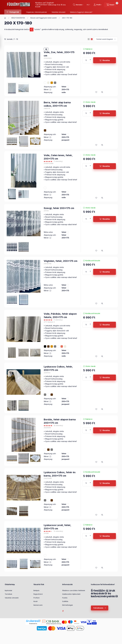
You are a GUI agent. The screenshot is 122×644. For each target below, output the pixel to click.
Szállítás (65, 601)
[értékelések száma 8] (53, 426)
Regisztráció (38, 594)
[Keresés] (78, 5)
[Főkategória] (5, 18)
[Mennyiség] (86, 60)
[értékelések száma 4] (53, 531)
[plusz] (90, 59)
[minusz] (90, 62)
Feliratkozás (98, 608)
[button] (13, 12)
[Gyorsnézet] (102, 92)
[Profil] (98, 5)
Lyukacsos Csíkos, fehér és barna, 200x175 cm (60, 474)
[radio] (89, 39)
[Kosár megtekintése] (111, 5)
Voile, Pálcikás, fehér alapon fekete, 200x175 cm (60, 315)
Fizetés (65, 598)
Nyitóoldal (8, 590)
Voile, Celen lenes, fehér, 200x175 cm (58, 157)
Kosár (36, 601)
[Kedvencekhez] (96, 92)
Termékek (8, 594)
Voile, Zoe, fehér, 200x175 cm (59, 54)
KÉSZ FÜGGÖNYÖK (18, 18)
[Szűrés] (2, 42)
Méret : (48, 90)
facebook (63, 611)
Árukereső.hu (33, 624)
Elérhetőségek (67, 605)
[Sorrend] (106, 39)
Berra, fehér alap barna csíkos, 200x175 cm (57, 104)
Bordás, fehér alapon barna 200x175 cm (60, 421)
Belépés (36, 590)
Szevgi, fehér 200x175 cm (59, 208)
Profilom (37, 598)
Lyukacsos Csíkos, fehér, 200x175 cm (58, 368)
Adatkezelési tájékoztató (71, 594)
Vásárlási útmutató (58, 12)
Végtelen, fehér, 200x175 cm (61, 261)
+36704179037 (41, 5)
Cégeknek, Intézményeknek (36, 12)
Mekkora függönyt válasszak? (81, 12)
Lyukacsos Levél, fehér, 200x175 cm (57, 527)
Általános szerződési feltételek (74, 590)
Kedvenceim (38, 605)
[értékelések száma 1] (53, 161)
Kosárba (106, 60)
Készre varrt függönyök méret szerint (43, 18)
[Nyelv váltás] (88, 5)
